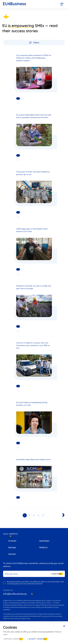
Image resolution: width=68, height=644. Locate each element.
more (5, 635)
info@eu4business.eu (15, 594)
